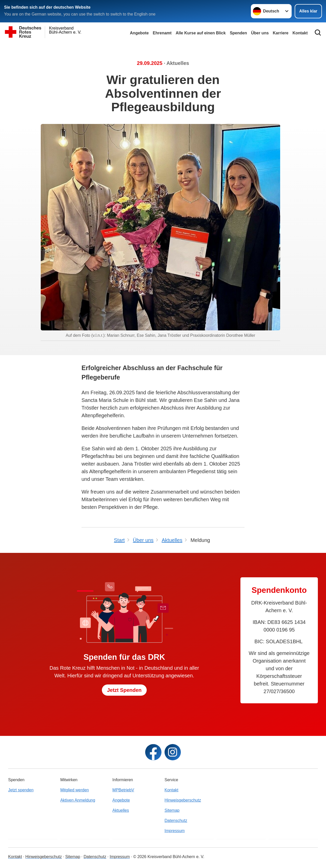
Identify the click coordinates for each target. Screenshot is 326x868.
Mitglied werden (75, 790)
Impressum (175, 831)
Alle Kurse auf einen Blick (201, 33)
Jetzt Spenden (124, 690)
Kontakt (171, 790)
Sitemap (172, 810)
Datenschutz (176, 821)
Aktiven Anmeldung (78, 800)
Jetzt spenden (21, 790)
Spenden (238, 33)
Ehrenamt (162, 33)
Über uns (260, 33)
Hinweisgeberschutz (183, 800)
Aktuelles (121, 810)
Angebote (139, 33)
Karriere (281, 33)
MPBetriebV (123, 790)
